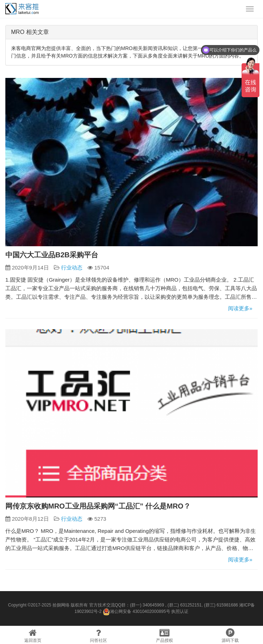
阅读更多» (240, 308)
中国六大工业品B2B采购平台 (52, 255)
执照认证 (180, 611)
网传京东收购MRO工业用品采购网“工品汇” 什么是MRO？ (98, 506)
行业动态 (72, 267)
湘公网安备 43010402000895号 (136, 612)
